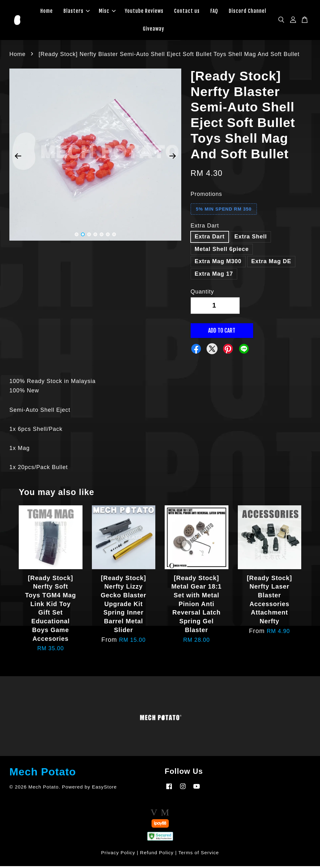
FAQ (214, 12)
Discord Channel (247, 12)
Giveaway (153, 30)
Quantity (202, 294)
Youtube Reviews (144, 12)
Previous (18, 158)
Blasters (77, 12)
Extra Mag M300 (218, 263)
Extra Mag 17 (214, 276)
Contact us (187, 12)
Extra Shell (251, 238)
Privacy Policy (118, 854)
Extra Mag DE (271, 263)
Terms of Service (199, 854)
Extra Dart (205, 227)
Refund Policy (157, 854)
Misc (107, 12)
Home (47, 12)
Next (173, 158)
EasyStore (104, 789)
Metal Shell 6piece (222, 251)
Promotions (206, 196)
